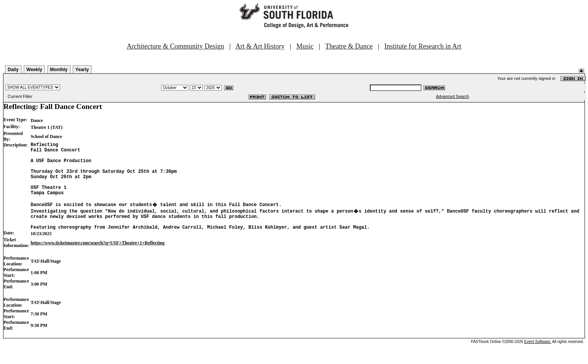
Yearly (82, 70)
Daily (13, 70)
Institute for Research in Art (423, 46)
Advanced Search (453, 96)
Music (305, 46)
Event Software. (538, 358)
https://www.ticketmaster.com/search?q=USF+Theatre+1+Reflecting (98, 259)
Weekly (34, 70)
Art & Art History (260, 46)
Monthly (59, 70)
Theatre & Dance (349, 46)
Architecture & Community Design (175, 46)
